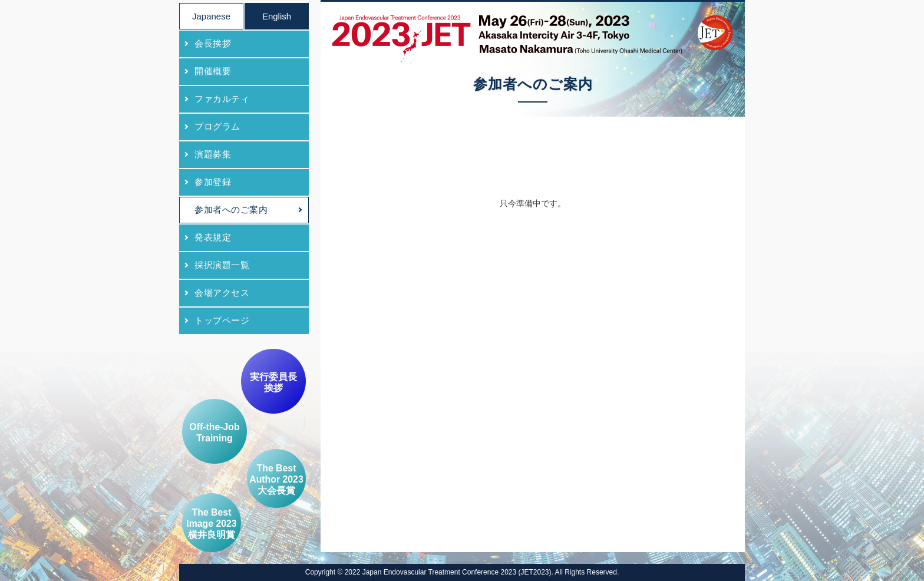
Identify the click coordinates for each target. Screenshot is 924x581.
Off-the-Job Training (214, 433)
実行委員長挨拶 (273, 382)
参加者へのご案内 (231, 209)
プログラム (217, 126)
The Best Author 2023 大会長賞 (276, 479)
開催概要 (213, 71)
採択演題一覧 (222, 265)
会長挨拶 (213, 43)
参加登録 (213, 182)
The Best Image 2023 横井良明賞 (211, 524)
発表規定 (213, 237)
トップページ (222, 320)
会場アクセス (222, 293)
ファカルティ (222, 99)
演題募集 (213, 154)
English (277, 16)
